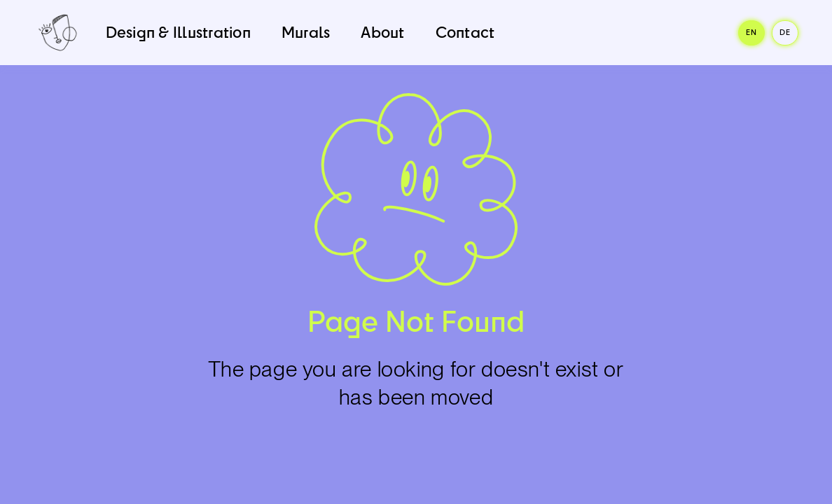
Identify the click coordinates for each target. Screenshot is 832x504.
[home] (58, 33)
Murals (306, 32)
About (382, 32)
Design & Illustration (178, 32)
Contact (465, 32)
